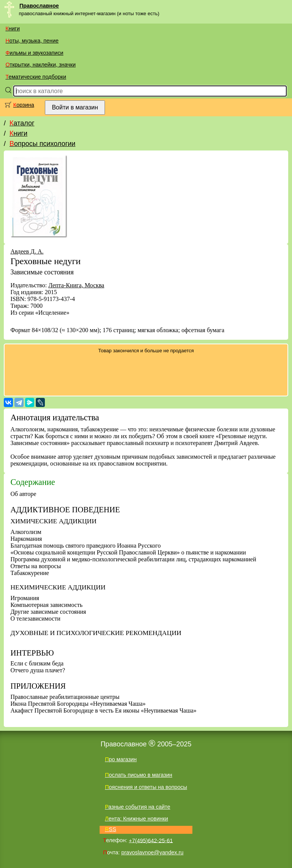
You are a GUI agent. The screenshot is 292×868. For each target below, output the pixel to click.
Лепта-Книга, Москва (76, 285)
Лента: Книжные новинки (136, 819)
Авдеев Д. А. (27, 251)
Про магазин (121, 759)
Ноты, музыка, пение (32, 41)
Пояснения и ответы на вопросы (146, 787)
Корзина (24, 105)
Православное (39, 6)
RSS (111, 829)
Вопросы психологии (42, 144)
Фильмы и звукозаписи (34, 53)
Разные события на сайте (138, 807)
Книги (13, 29)
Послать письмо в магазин (139, 775)
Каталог (22, 123)
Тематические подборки (36, 77)
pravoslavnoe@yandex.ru (152, 852)
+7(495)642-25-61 (151, 840)
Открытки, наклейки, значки (40, 65)
